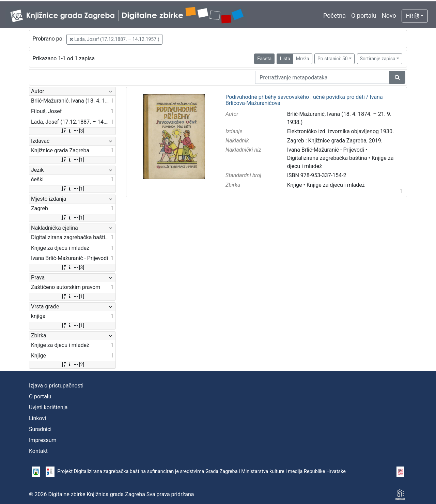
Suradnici (40, 429)
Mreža (303, 59)
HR (413, 16)
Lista (285, 59)
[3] (72, 131)
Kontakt (38, 451)
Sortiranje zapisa (378, 59)
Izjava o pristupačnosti (56, 386)
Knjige (295, 185)
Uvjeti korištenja (48, 407)
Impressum (43, 440)
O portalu (364, 16)
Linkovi (37, 418)
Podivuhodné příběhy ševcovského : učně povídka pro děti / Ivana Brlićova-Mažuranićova (304, 100)
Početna (334, 16)
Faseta (264, 59)
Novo (389, 16)
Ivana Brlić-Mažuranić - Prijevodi (326, 150)
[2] (72, 365)
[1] (72, 160)
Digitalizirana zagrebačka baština (327, 158)
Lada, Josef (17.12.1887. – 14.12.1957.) (114, 39)
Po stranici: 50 (333, 59)
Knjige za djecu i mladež (336, 185)
